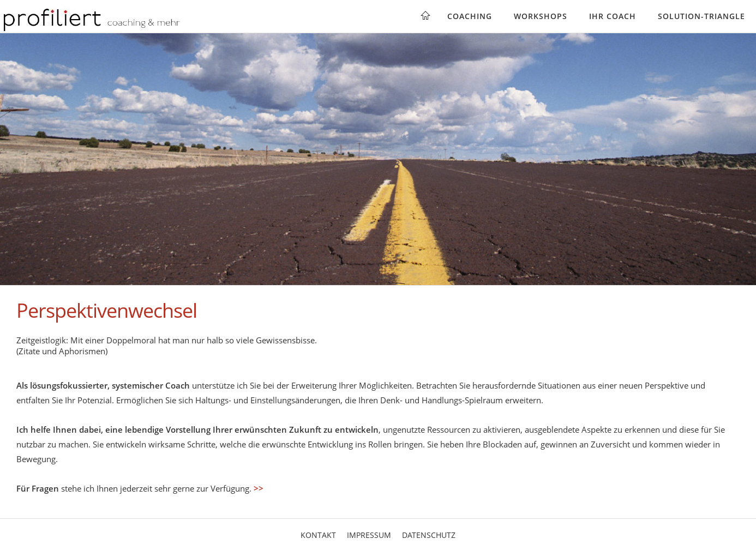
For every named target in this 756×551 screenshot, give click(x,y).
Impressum (369, 535)
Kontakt (318, 535)
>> (259, 488)
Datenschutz (429, 535)
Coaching (470, 16)
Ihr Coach (613, 16)
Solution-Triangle (701, 16)
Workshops (541, 16)
